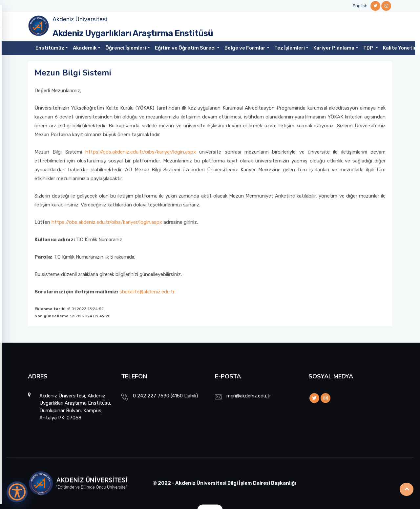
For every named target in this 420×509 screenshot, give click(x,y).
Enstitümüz (50, 48)
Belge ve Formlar (245, 48)
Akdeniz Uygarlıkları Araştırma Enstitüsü (133, 33)
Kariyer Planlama (334, 48)
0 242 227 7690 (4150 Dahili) (165, 396)
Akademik (85, 48)
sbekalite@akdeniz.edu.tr (147, 292)
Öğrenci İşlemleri (126, 48)
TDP (369, 48)
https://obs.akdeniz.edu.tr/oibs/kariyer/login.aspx (141, 152)
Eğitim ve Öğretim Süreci (185, 48)
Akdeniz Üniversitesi (80, 19)
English (360, 6)
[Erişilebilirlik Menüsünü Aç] (17, 492)
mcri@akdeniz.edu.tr (249, 396)
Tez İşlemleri (290, 48)
